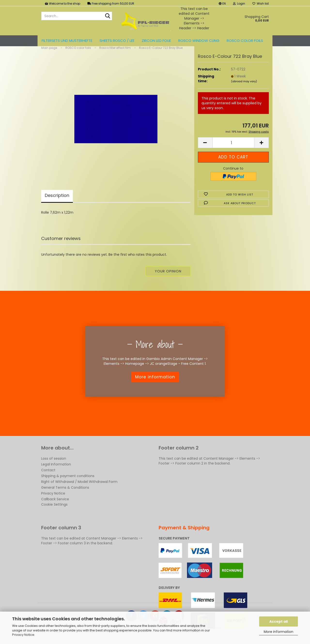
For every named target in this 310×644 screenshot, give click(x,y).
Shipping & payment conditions (68, 484)
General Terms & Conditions (65, 495)
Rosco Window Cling (199, 41)
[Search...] (108, 16)
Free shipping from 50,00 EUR (111, 4)
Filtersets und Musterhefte (67, 41)
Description (57, 203)
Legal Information (56, 472)
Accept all (279, 622)
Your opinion (168, 279)
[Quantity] (233, 151)
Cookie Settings (54, 512)
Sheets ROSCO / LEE (117, 41)
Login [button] (239, 4)
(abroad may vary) (244, 89)
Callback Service (55, 507)
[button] (222, 3)
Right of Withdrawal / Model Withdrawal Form (79, 490)
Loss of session (54, 466)
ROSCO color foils (245, 41)
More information (279, 632)
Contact (48, 478)
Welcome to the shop (62, 4)
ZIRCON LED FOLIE (156, 41)
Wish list (261, 4)
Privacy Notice (23, 635)
